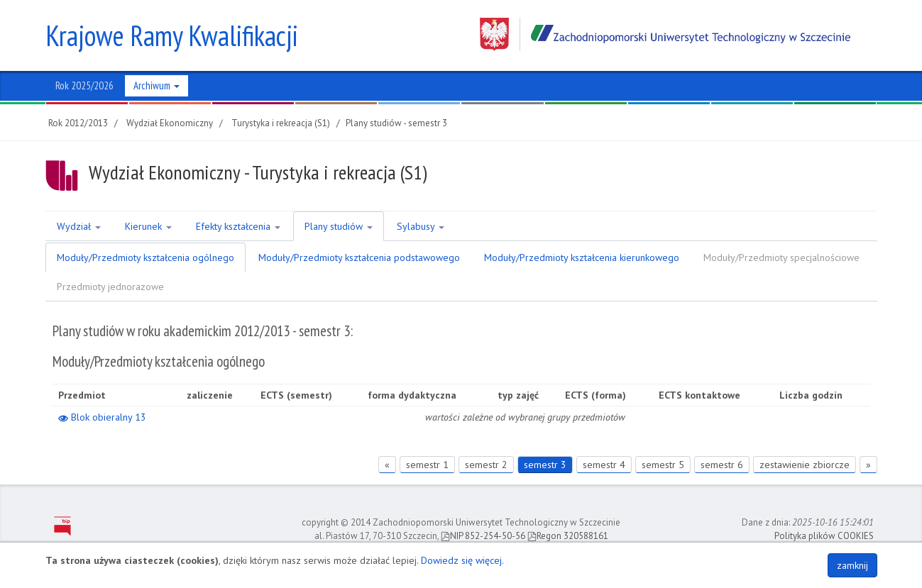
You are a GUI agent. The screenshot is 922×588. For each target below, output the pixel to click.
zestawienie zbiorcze (805, 465)
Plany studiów (339, 226)
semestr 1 (427, 465)
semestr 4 (604, 465)
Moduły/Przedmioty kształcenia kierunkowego (582, 257)
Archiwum (157, 85)
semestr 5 (663, 465)
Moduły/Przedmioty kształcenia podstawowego (359, 257)
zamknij (852, 565)
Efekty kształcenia (238, 226)
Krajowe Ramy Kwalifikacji (172, 35)
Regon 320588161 (568, 536)
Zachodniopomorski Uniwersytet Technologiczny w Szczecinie (665, 34)
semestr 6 (722, 465)
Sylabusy (421, 226)
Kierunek (148, 226)
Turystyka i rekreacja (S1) (281, 123)
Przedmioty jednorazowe (110, 287)
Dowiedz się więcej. (462, 560)
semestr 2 (486, 465)
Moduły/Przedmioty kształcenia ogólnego (146, 257)
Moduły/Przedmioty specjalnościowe (781, 257)
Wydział (79, 226)
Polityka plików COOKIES (824, 536)
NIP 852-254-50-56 (483, 536)
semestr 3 (545, 465)
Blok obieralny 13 (102, 417)
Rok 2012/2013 (78, 123)
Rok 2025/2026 (84, 85)
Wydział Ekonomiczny (170, 123)
